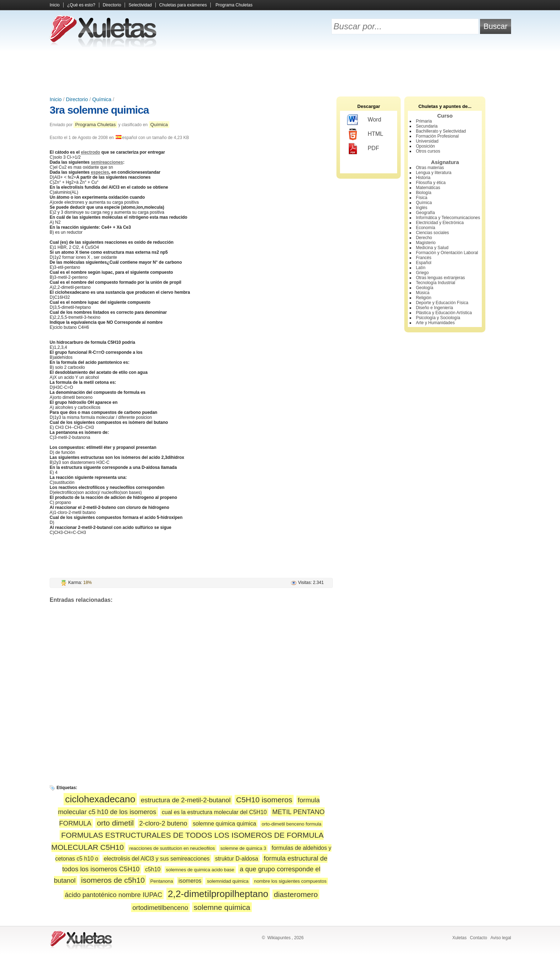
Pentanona (162, 881)
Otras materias (430, 168)
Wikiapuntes (279, 938)
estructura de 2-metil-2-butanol (186, 800)
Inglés (421, 208)
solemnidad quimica (228, 881)
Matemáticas (428, 188)
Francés (423, 258)
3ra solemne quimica (99, 110)
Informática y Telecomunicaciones (448, 218)
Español (423, 263)
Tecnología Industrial (435, 283)
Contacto (479, 938)
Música (422, 293)
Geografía (425, 213)
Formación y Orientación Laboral (447, 253)
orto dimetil (115, 823)
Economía (425, 228)
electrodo (90, 152)
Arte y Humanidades (435, 323)
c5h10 (153, 869)
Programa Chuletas (234, 5)
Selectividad (140, 5)
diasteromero (296, 894)
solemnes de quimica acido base (200, 870)
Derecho (424, 238)
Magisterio (426, 243)
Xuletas (459, 938)
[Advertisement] (280, 71)
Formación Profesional (437, 136)
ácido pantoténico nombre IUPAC (114, 895)
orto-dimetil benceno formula (292, 824)
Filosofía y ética (431, 183)
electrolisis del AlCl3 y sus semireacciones (157, 859)
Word (364, 120)
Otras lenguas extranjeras (440, 278)
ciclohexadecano (100, 799)
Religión (423, 298)
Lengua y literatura (433, 173)
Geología (424, 288)
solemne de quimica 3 (243, 848)
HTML (365, 134)
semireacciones (107, 162)
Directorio (112, 5)
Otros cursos (428, 151)
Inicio (55, 5)
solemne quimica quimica (225, 824)
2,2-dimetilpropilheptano (218, 894)
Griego (422, 273)
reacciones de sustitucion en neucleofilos (172, 848)
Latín (421, 268)
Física (421, 198)
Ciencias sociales (432, 233)
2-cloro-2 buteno (163, 823)
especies (100, 172)
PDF (363, 149)
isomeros (190, 881)
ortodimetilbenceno (160, 908)
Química (102, 99)
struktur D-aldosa (237, 859)
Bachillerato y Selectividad (441, 131)
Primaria (424, 121)
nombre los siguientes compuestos (290, 881)
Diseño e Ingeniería (434, 308)
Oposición (425, 146)
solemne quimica (222, 907)
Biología (423, 193)
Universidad (427, 141)
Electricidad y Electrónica (440, 223)
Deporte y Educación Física (442, 303)
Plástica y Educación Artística (444, 313)
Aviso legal (501, 938)
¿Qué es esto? (81, 5)
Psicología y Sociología (438, 318)
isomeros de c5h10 (113, 880)
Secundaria (427, 126)
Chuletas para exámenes (183, 5)
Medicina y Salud (432, 248)
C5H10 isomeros (264, 800)
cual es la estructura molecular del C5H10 (214, 812)
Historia (423, 178)
